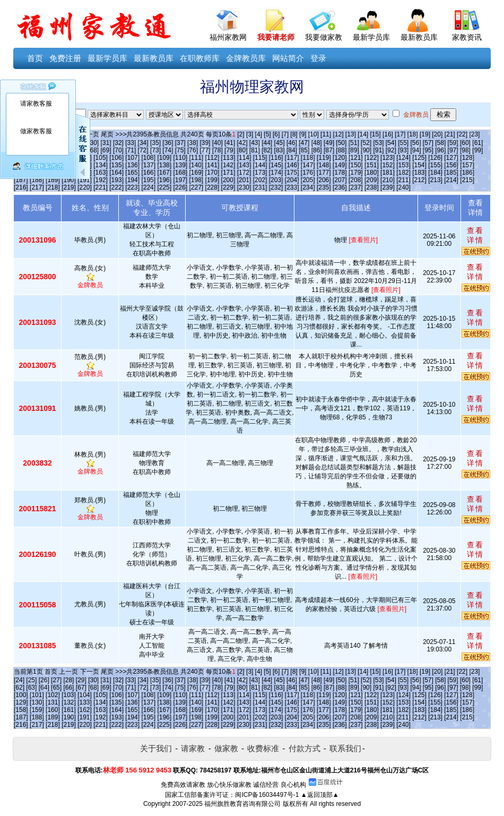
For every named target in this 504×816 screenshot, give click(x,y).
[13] (351, 134)
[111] (197, 158)
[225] (164, 187)
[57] (428, 143)
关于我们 (156, 748)
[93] (403, 150)
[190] (69, 180)
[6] (276, 134)
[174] (276, 173)
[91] (378, 150)
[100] (21, 695)
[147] (308, 165)
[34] (143, 143)
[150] (356, 165)
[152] (388, 165)
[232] (276, 187)
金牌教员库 (246, 58)
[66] (68, 688)
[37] (180, 143)
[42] (242, 143)
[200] (228, 180)
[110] (180, 158)
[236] (340, 187)
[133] (85, 702)
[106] (116, 158)
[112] (212, 158)
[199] (212, 180)
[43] (255, 143)
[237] (356, 187)
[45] (280, 143)
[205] (308, 180)
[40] (218, 143)
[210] (388, 180)
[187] (21, 180)
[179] (356, 173)
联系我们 (345, 748)
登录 (318, 58)
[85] (304, 150)
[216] (21, 187)
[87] (329, 150)
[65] (56, 688)
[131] (53, 702)
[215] (467, 180)
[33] (131, 143)
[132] (69, 702)
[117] (292, 158)
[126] (435, 158)
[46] (292, 143)
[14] (363, 134)
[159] (37, 710)
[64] (44, 688)
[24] (19, 680)
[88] (341, 150)
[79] (230, 150)
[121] (356, 158)
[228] (212, 187)
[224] (148, 187)
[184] (435, 173)
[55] (403, 143)
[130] (37, 702)
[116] (276, 158)
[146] (292, 165)
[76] (193, 150)
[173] (260, 173)
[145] (276, 165)
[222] (116, 187)
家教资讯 (467, 37)
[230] (244, 187)
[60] (465, 143)
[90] (366, 150)
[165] (132, 173)
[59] (453, 143)
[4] (259, 134)
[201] (244, 180)
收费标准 (263, 748)
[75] (180, 150)
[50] (341, 143)
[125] (419, 158)
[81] (255, 150)
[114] (244, 158)
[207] (340, 180)
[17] (400, 134)
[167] (164, 173)
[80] (242, 150)
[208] (356, 180)
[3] (250, 134)
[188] (37, 180)
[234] (308, 187)
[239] (388, 187)
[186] (467, 173)
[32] (118, 143)
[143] (244, 165)
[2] (241, 134)
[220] (85, 187)
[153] (403, 165)
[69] (106, 150)
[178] (340, 173)
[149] (340, 165)
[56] (416, 143)
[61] (477, 143)
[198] (197, 180)
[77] (205, 150)
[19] (425, 134)
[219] (69, 187)
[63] (31, 688)
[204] (292, 180)
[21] (450, 134)
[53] (378, 143)
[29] (81, 680)
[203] (276, 180)
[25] (31, 680)
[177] (324, 173)
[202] (260, 180)
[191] (85, 180)
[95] (428, 150)
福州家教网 (228, 37)
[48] (317, 143)
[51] (354, 143)
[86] (317, 150)
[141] (212, 165)
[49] (329, 143)
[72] (143, 150)
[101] (37, 695)
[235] (324, 187)
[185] (451, 173)
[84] (292, 150)
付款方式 (305, 748)
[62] (19, 688)
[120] (340, 158)
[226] (180, 187)
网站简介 (288, 58)
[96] (440, 150)
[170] (212, 173)
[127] (451, 158)
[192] (101, 180)
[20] (437, 134)
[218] (53, 187)
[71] (131, 150)
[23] (474, 134)
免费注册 (65, 58)
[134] (101, 165)
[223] (132, 187)
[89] (354, 150)
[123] (388, 158)
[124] (403, 158)
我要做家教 (324, 37)
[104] (85, 695)
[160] (53, 710)
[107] (132, 158)
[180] (372, 173)
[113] (228, 158)
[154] (419, 165)
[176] (308, 173)
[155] (435, 165)
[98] (465, 150)
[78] (218, 150)
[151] (372, 165)
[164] (116, 173)
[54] (391, 143)
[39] (205, 143)
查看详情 (475, 235)
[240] (403, 187)
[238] (372, 187)
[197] (180, 180)
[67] (81, 688)
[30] (93, 143)
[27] (56, 680)
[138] (164, 165)
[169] (197, 173)
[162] (85, 710)
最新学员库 (371, 37)
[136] (132, 165)
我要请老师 (276, 37)
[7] (285, 134)
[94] (416, 150)
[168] (180, 173)
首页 (35, 58)
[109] (164, 158)
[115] (260, 158)
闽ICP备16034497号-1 (267, 795)
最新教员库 (419, 37)
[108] (148, 158)
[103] (69, 695)
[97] (453, 150)
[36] (168, 143)
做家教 (226, 748)
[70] (118, 150)
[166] (148, 173)
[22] (462, 134)
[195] (148, 180)
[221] (101, 187)
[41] (230, 143)
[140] (197, 165)
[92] (391, 150)
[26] (44, 680)
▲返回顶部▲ (320, 795)
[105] (101, 158)
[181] (388, 173)
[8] (294, 134)
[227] (197, 187)
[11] (326, 134)
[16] (388, 134)
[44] (267, 143)
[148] (324, 165)
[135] (116, 165)
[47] (304, 143)
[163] (101, 173)
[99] (477, 150)
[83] (280, 150)
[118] (308, 158)
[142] (228, 165)
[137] (148, 165)
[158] (21, 710)
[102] (53, 695)
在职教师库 (200, 58)
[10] (314, 134)
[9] (303, 134)
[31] (106, 143)
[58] (440, 143)
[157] (467, 165)
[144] (260, 165)
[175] (292, 173)
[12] (338, 134)
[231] (260, 187)
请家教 (193, 748)
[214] (451, 180)
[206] (324, 180)
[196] (164, 180)
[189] (53, 180)
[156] (451, 165)
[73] (155, 150)
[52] (366, 143)
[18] (413, 134)
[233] (292, 187)
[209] (372, 180)
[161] (69, 710)
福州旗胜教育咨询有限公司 (242, 804)
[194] (132, 180)
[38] (193, 143)
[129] (21, 702)
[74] (168, 150)
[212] (419, 180)
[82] (267, 150)
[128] (467, 158)
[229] (228, 187)
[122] (372, 158)
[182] (403, 173)
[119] (324, 158)
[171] (228, 173)
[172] (244, 173)
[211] (403, 180)
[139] (180, 165)
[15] (376, 134)
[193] (116, 180)
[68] (93, 150)
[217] (37, 187)
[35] (155, 143)
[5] (267, 134)
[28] (68, 680)
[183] (419, 173)
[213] (435, 180)
